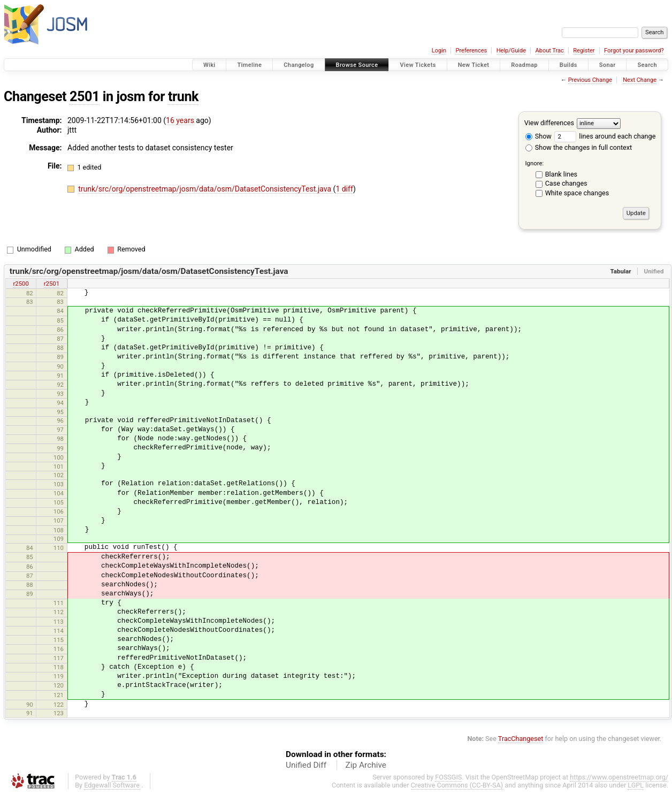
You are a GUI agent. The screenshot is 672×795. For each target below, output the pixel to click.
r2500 (21, 284)
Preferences (471, 51)
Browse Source (357, 65)
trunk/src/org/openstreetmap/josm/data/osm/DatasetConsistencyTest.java (205, 189)
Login (439, 51)
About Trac (550, 51)
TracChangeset (521, 739)
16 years (180, 120)
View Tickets (418, 65)
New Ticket (474, 65)
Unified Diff (306, 765)
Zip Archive (366, 765)
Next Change (640, 80)
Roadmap (524, 65)
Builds (568, 65)
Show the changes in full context (579, 147)
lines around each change (605, 136)
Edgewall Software (112, 785)
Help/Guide (511, 51)
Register (584, 51)
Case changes (566, 183)
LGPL (636, 785)
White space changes (577, 193)
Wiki (209, 65)
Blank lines (561, 174)
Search (647, 65)
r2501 (52, 284)
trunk (183, 97)
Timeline (249, 65)
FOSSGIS (448, 777)
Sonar (608, 65)
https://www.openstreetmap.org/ (619, 777)
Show (539, 136)
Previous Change (590, 80)
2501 (85, 97)
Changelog (299, 65)
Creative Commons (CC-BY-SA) (457, 785)
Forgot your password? (634, 51)
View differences (549, 123)
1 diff (344, 189)
